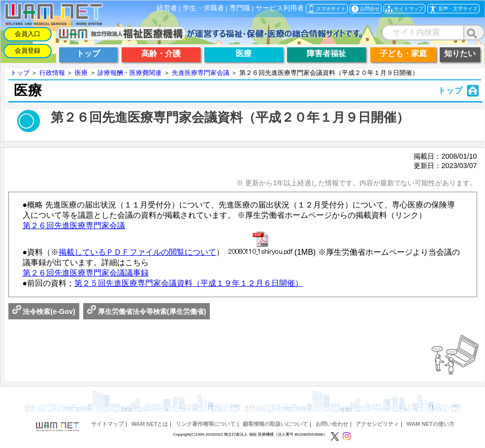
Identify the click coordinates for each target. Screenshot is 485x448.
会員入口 (28, 34)
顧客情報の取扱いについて (275, 424)
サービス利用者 (280, 8)
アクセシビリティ (377, 424)
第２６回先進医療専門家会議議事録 (86, 273)
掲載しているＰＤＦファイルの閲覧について (137, 252)
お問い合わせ (332, 424)
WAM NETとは (150, 424)
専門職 (240, 8)
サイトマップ (107, 424)
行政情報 (52, 73)
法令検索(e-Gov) (44, 311)
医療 (81, 73)
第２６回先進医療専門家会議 (74, 225)
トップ (20, 73)
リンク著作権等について (206, 424)
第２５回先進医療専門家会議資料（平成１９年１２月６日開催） (189, 283)
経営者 (167, 8)
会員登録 (28, 51)
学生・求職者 (203, 8)
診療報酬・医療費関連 (129, 73)
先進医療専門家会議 (201, 73)
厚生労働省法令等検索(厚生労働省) (147, 311)
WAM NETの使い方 (431, 424)
